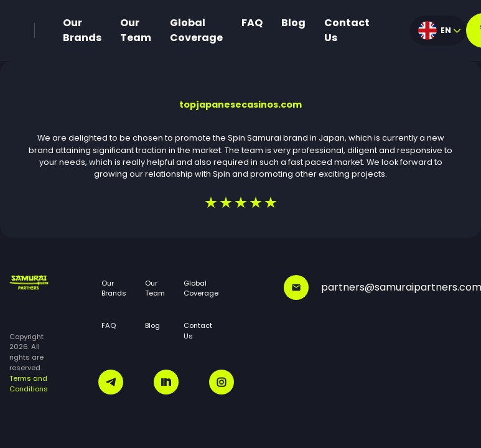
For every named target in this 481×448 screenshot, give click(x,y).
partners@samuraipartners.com (378, 287)
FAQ (252, 23)
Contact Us (347, 30)
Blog (293, 23)
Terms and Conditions (29, 384)
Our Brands (82, 30)
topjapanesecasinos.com (240, 105)
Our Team (136, 30)
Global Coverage (196, 30)
